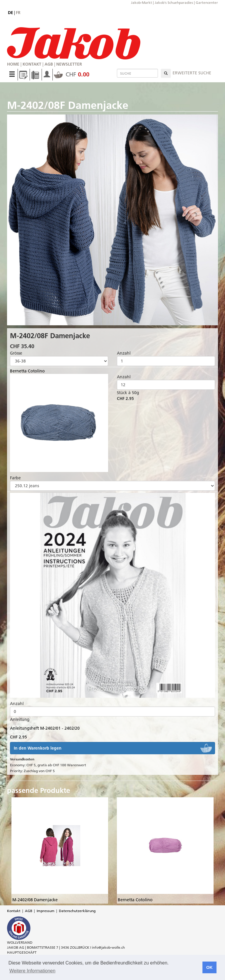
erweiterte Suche (192, 73)
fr (18, 13)
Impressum (46, 911)
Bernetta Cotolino (27, 371)
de (11, 13)
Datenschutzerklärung (77, 911)
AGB (49, 64)
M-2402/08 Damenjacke (35, 900)
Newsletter (69, 64)
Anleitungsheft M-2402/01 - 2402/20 (45, 728)
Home (13, 64)
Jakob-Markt (142, 2)
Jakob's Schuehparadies (174, 2)
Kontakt (32, 64)
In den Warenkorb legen (38, 748)
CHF (72, 74)
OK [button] (209, 967)
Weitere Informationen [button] (32, 971)
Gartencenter (207, 2)
